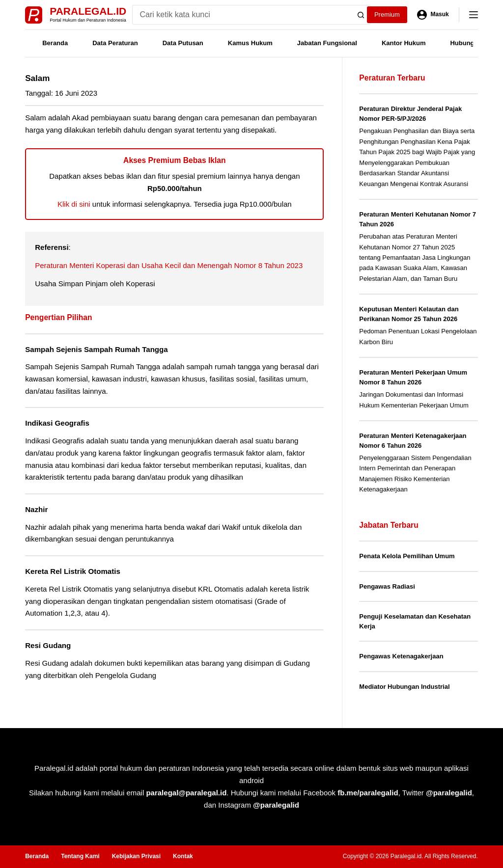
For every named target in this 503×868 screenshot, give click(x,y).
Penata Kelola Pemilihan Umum (407, 556)
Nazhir (36, 509)
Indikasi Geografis (57, 423)
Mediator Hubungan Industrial (404, 687)
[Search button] (361, 15)
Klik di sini (74, 204)
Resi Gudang (48, 645)
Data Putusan (183, 43)
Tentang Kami (80, 856)
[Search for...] (242, 15)
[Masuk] (433, 15)
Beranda (55, 43)
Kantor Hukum (404, 43)
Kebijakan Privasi (136, 856)
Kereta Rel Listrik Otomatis (73, 571)
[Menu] (474, 15)
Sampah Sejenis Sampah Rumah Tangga (96, 349)
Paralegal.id (88, 11)
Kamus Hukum (250, 43)
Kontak (183, 856)
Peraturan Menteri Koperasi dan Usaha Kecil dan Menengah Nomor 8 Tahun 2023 (169, 265)
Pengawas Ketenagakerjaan (401, 656)
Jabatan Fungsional (327, 43)
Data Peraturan (115, 43)
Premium (387, 14)
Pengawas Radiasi (387, 586)
